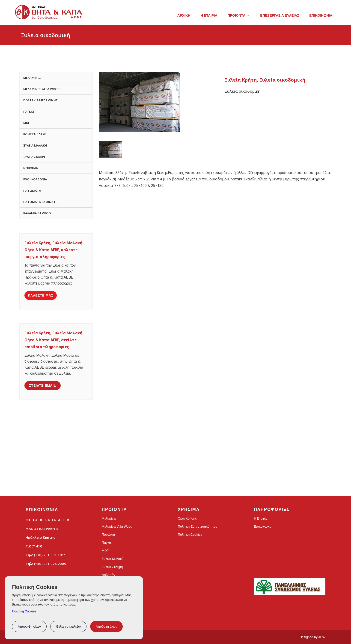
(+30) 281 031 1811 (50, 555)
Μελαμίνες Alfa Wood (117, 526)
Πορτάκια (108, 535)
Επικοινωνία (263, 526)
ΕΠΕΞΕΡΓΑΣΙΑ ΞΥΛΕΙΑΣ (280, 15)
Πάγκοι (107, 543)
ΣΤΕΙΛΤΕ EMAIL (43, 385)
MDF (27, 123)
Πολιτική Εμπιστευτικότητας (197, 526)
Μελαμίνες (109, 518)
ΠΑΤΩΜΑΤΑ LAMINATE (40, 202)
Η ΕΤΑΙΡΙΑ (209, 15)
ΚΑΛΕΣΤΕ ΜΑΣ (41, 295)
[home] (49, 15)
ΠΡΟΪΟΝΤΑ (236, 15)
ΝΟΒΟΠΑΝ (31, 168)
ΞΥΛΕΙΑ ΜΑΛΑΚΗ (35, 145)
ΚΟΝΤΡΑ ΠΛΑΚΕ (35, 134)
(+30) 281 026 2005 (50, 564)
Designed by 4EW (312, 637)
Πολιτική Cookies (24, 611)
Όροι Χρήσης (187, 518)
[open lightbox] (110, 150)
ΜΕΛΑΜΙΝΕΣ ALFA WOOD (41, 89)
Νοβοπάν (108, 575)
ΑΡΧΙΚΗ (184, 15)
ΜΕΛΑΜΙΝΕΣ (32, 78)
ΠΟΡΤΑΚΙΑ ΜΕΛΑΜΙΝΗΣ (41, 100)
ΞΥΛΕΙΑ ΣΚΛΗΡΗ (35, 157)
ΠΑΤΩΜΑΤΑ (32, 191)
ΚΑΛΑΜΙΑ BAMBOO (37, 213)
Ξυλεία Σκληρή (112, 567)
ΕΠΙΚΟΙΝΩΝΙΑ (321, 15)
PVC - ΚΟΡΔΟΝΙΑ (35, 179)
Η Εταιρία (261, 518)
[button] (239, 15)
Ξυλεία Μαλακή (113, 559)
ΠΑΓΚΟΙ (29, 112)
